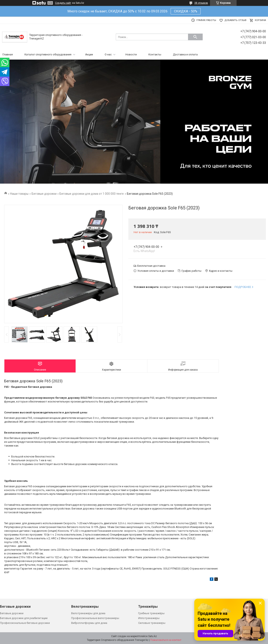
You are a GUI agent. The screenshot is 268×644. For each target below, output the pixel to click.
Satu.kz (153, 636)
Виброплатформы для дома (89, 623)
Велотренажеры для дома (88, 613)
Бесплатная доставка (151, 266)
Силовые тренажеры (152, 623)
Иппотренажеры (149, 618)
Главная (8, 54)
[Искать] (195, 37)
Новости (131, 54)
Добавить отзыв (235, 20)
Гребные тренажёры (151, 613)
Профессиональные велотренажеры (95, 618)
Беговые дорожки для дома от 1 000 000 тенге (92, 194)
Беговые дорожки (44, 194)
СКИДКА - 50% (186, 11)
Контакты (155, 54)
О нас (108, 54)
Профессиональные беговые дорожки (25, 623)
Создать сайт (63, 3)
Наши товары (19, 194)
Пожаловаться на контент (166, 640)
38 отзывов (201, 3)
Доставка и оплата (185, 54)
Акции (89, 54)
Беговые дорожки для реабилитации (24, 618)
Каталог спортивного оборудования (48, 54)
